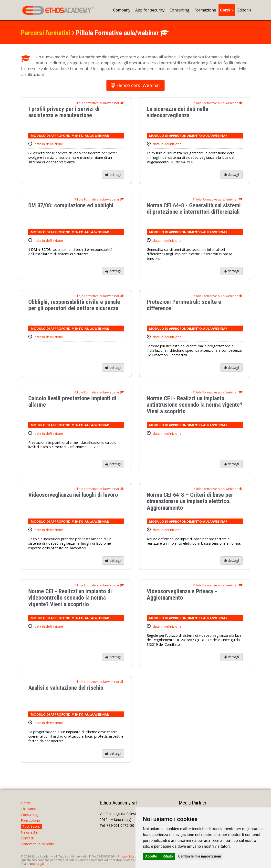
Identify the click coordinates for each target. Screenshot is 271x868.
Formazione (205, 10)
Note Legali (37, 864)
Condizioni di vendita (37, 844)
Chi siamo (29, 809)
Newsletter (30, 832)
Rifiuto (168, 856)
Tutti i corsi (31, 826)
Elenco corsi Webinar (135, 85)
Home (26, 803)
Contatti (27, 838)
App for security (150, 10)
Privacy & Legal (128, 856)
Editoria (244, 10)
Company (122, 10)
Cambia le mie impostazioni (199, 856)
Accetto (151, 856)
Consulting (179, 10)
